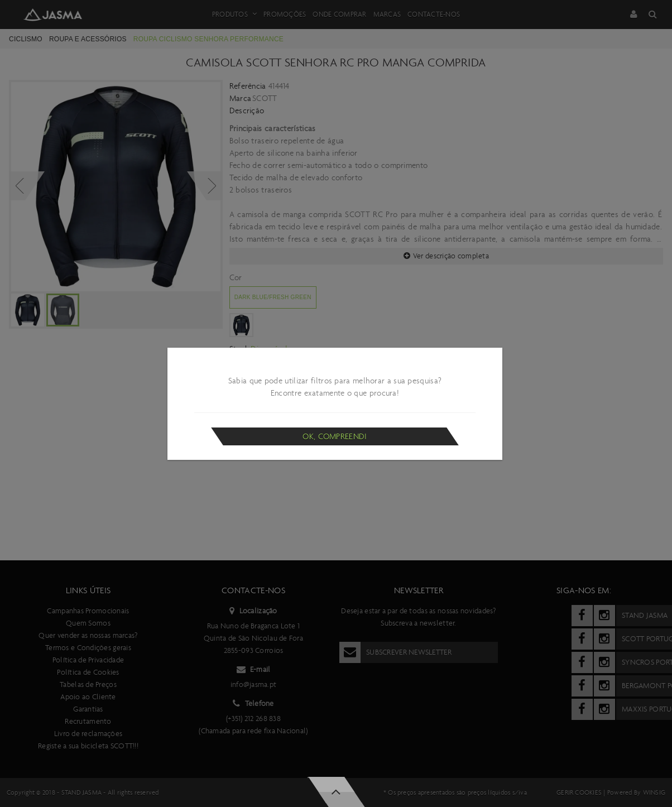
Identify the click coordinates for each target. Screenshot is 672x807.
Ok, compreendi (335, 436)
